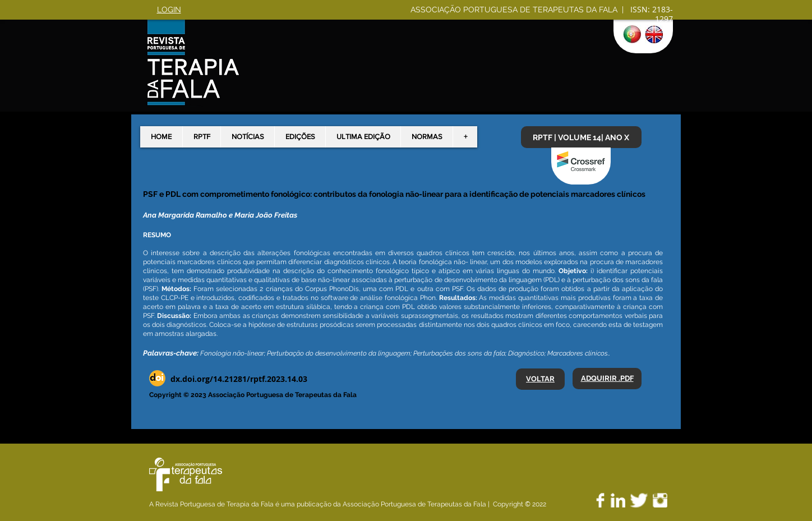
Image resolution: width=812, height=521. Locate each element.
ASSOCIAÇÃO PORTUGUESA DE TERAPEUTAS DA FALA (515, 10)
